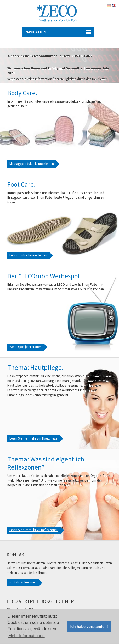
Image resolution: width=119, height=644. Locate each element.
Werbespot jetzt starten (25, 347)
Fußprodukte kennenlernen (28, 255)
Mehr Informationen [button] (27, 636)
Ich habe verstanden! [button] (89, 627)
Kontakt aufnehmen (23, 582)
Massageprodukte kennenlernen (32, 164)
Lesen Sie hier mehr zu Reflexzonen (34, 530)
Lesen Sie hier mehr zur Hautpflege (33, 438)
